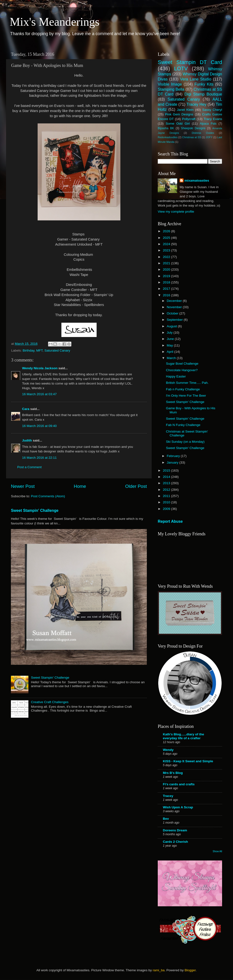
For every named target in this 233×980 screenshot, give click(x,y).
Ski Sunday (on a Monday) (185, 442)
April (171, 352)
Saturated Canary (57, 350)
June (171, 339)
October (173, 313)
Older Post (136, 486)
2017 (167, 289)
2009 (167, 509)
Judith (27, 440)
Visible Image (170, 84)
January (173, 462)
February (174, 456)
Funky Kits (204, 84)
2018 (167, 282)
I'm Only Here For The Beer (186, 396)
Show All (217, 851)
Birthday (29, 350)
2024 (167, 244)
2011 (167, 496)
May (170, 345)
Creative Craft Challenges (50, 702)
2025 (167, 238)
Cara (26, 409)
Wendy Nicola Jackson (40, 368)
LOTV (181, 68)
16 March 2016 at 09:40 (39, 426)
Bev (166, 819)
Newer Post (23, 486)
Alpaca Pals (208, 124)
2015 (167, 470)
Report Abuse (170, 521)
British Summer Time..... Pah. (187, 383)
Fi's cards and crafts (179, 784)
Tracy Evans (213, 119)
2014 (167, 477)
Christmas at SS (191, 137)
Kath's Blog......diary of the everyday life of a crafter (183, 736)
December (175, 301)
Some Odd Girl (178, 124)
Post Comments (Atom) (48, 496)
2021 (167, 263)
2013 (167, 483)
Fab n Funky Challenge (183, 389)
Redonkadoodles (168, 137)
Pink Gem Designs (179, 114)
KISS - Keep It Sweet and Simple (188, 761)
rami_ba (159, 970)
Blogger (190, 970)
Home (80, 486)
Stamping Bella (171, 89)
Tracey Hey (196, 104)
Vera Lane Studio (196, 79)
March (172, 358)
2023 (167, 250)
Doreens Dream (175, 830)
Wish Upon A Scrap (178, 807)
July (170, 333)
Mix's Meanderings (55, 22)
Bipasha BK (166, 128)
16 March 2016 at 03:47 (39, 394)
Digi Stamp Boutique (203, 94)
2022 (167, 257)
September (175, 320)
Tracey (168, 796)
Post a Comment (29, 467)
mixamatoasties (197, 181)
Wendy (168, 750)
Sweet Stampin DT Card (190, 62)
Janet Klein (185, 110)
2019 (167, 276)
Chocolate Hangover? (182, 370)
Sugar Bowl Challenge (182, 364)
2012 (167, 490)
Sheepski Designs (193, 128)
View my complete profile (176, 212)
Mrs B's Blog (173, 773)
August (172, 326)
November (175, 307)
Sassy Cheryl (212, 110)
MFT (39, 350)
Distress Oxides (203, 133)
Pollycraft (189, 119)
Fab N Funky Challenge (183, 425)
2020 (167, 269)
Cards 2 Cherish (175, 842)
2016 (167, 295)
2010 (167, 502)
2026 (167, 231)
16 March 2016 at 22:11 (39, 458)
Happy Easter (176, 376)
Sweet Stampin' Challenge (35, 510)
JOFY (209, 137)
